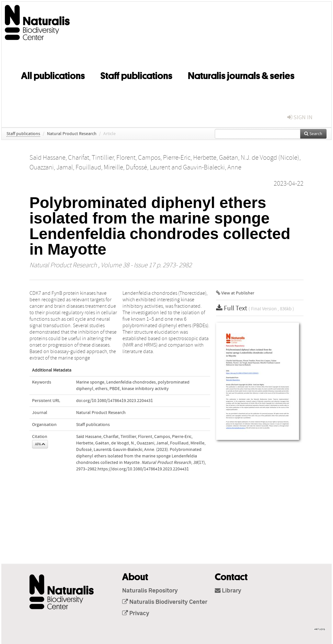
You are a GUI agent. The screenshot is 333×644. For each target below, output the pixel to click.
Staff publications (136, 75)
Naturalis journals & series (241, 75)
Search (313, 134)
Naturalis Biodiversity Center (165, 602)
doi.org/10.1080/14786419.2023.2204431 (115, 401)
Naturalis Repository (150, 591)
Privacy (136, 614)
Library (228, 591)
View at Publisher (235, 293)
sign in (300, 117)
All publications (53, 75)
